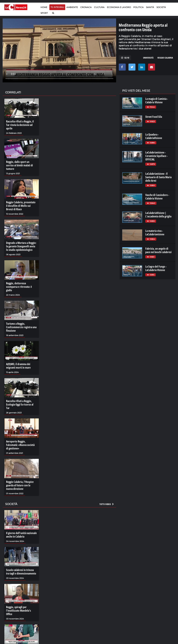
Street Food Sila (154, 117)
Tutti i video (107, 504)
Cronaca (86, 7)
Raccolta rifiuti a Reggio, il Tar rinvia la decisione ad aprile (20, 125)
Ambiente (72, 7)
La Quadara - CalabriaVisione (154, 136)
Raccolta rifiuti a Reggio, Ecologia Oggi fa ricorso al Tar (20, 404)
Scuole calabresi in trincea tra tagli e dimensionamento (21, 572)
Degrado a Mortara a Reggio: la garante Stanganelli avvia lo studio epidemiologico (21, 246)
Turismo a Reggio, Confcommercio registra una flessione (21, 327)
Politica (138, 7)
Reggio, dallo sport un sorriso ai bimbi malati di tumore (19, 165)
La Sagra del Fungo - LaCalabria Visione (156, 268)
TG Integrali (57, 7)
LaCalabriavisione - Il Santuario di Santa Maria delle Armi (158, 177)
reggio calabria (165, 58)
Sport (44, 13)
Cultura (99, 7)
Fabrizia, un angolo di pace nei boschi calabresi (158, 250)
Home (44, 7)
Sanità (150, 7)
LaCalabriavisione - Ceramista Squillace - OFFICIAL (156, 156)
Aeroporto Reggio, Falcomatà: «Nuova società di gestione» (20, 445)
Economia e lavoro (119, 7)
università (148, 58)
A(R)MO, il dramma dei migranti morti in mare (18, 366)
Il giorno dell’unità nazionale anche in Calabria (21, 535)
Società (161, 7)
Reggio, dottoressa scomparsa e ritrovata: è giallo (19, 287)
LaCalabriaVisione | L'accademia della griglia (158, 215)
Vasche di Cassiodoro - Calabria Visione (157, 197)
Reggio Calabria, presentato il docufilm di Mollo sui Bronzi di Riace (21, 206)
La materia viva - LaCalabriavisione (155, 233)
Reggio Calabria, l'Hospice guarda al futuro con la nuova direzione (20, 485)
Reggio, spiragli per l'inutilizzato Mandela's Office (19, 611)
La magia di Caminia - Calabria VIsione (157, 101)
